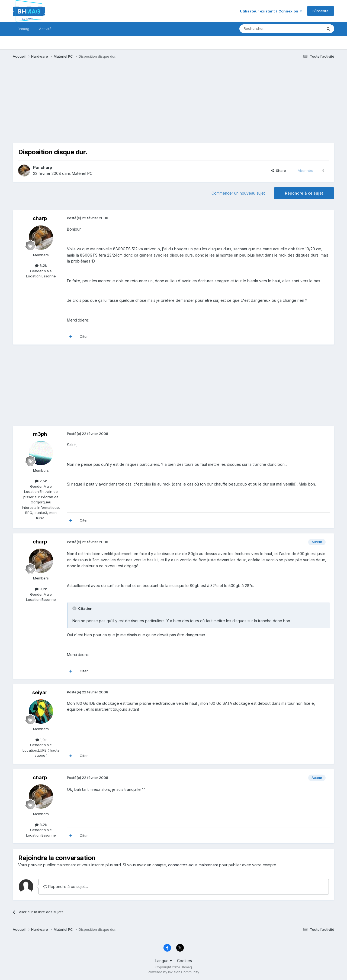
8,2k (41, 266)
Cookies (184, 961)
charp (46, 167)
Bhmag (23, 29)
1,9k (41, 740)
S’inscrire (321, 11)
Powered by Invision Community (173, 972)
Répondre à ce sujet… (66, 886)
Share (278, 171)
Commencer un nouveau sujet (238, 193)
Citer (84, 336)
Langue (164, 961)
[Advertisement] (111, 105)
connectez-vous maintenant (193, 865)
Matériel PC (82, 173)
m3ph (40, 434)
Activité (45, 29)
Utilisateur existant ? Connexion (271, 11)
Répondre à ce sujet (304, 193)
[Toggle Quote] (75, 608)
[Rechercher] (269, 29)
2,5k (41, 481)
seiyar (40, 692)
